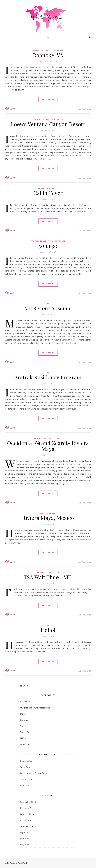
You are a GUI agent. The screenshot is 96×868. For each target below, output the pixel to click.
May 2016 (25, 844)
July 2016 (24, 832)
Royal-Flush (23, 863)
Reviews (37, 119)
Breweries (37, 50)
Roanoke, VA (48, 55)
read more (48, 99)
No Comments (85, 109)
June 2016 (25, 838)
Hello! (48, 630)
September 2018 (28, 802)
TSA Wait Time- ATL (48, 577)
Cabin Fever (48, 193)
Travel (48, 50)
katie (13, 109)
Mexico (38, 438)
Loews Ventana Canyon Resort (48, 124)
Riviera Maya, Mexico (48, 518)
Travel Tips (46, 241)
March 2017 (26, 820)
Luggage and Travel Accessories (35, 708)
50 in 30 (48, 246)
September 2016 (28, 826)
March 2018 (26, 808)
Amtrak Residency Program (48, 377)
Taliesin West (26, 779)
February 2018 (27, 814)
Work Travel (26, 744)
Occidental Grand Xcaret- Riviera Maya (48, 446)
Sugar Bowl (25, 767)
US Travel (59, 50)
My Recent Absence (48, 308)
